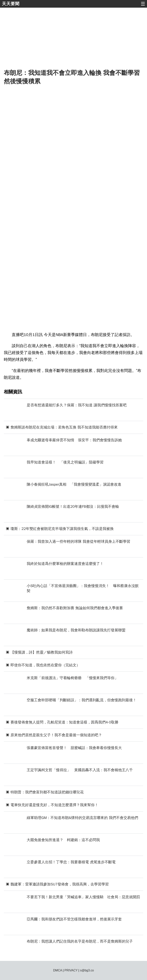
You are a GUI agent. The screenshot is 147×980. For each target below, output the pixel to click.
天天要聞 (11, 4)
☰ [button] (143, 4)
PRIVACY (71, 970)
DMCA (58, 970)
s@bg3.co (87, 970)
